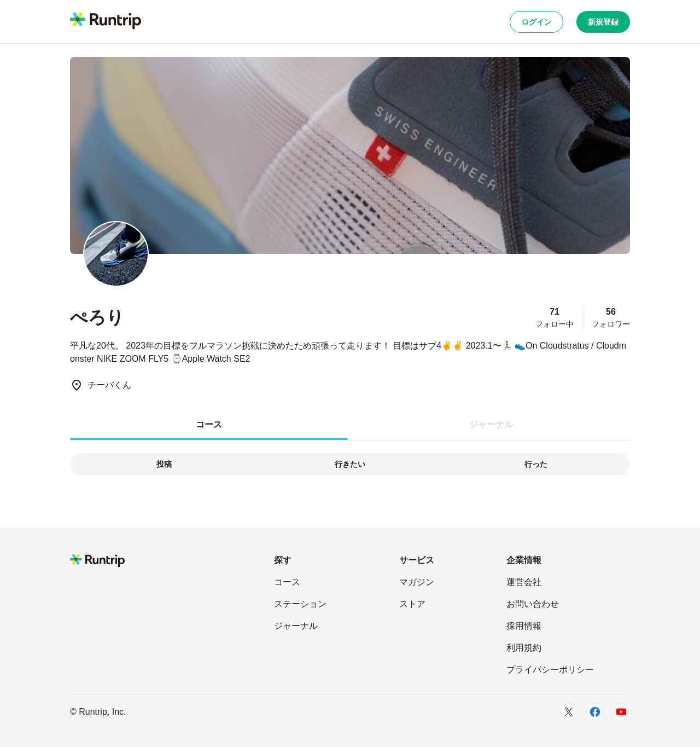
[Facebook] (595, 712)
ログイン (536, 22)
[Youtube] (621, 712)
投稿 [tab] (164, 464)
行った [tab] (536, 464)
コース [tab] (209, 424)
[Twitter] (569, 712)
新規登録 (603, 22)
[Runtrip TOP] (106, 21)
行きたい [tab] (350, 464)
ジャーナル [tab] (491, 424)
